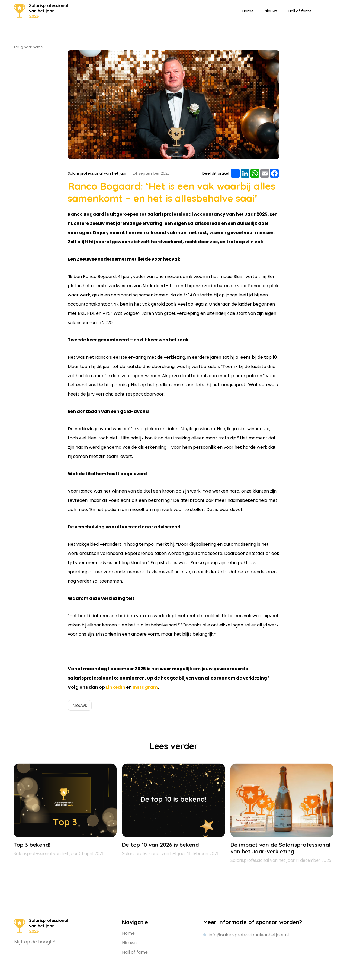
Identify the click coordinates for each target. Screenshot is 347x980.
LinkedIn (115, 687)
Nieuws (271, 11)
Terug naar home (28, 47)
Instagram (329, 11)
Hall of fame (300, 11)
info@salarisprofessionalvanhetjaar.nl (249, 935)
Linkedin (321, 11)
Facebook (43, 952)
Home (248, 11)
